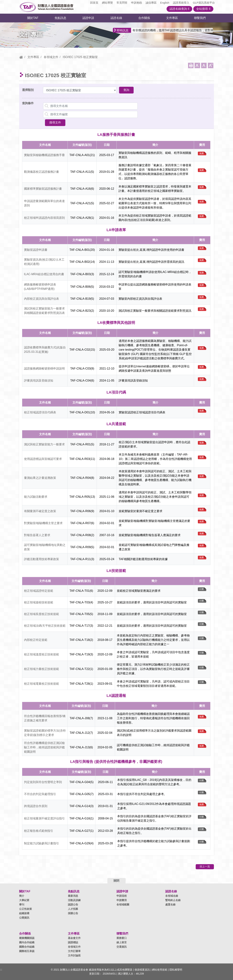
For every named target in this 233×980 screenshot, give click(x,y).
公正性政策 (25, 909)
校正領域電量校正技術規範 (42, 684)
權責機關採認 (27, 938)
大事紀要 (24, 900)
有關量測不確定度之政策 (40, 511)
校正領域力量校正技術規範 (42, 669)
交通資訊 (122, 947)
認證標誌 (73, 942)
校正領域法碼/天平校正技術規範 (45, 626)
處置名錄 (170, 905)
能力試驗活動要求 (36, 497)
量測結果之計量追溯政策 (40, 478)
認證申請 (88, 18)
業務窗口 (122, 938)
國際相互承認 (27, 951)
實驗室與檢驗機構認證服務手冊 (44, 155)
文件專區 (172, 18)
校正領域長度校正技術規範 (42, 614)
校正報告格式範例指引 (39, 831)
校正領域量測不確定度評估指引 (44, 818)
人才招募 (73, 909)
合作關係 (144, 18)
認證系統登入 (181, 3)
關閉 (116, 881)
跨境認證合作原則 (36, 806)
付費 (202, 589)
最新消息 (73, 896)
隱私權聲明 (176, 970)
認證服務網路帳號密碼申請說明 (44, 369)
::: (1, 2)
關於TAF (33, 18)
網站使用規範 (160, 970)
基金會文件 (74, 938)
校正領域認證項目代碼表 (40, 412)
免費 (202, 153)
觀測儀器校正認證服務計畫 (42, 172)
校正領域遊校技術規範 (39, 602)
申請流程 (122, 896)
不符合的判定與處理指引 (40, 794)
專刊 (22, 905)
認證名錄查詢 (179, 9)
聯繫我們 (200, 18)
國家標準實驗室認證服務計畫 (43, 189)
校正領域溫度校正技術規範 (42, 654)
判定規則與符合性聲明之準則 (43, 782)
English (165, 3)
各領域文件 (51, 57)
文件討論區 (74, 955)
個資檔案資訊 (142, 970)
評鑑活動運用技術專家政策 (42, 559)
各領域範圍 (123, 905)
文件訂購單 (74, 951)
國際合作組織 (27, 947)
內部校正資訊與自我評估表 (42, 299)
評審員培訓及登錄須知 (39, 381)
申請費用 (122, 900)
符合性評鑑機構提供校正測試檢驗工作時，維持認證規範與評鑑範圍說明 (44, 747)
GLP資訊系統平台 (204, 3)
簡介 (22, 896)
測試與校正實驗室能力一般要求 (44, 444)
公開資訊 (24, 918)
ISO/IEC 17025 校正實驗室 (80, 57)
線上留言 (122, 942)
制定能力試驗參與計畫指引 (42, 843)
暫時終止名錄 (173, 900)
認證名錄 (116, 18)
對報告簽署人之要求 (37, 535)
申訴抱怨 (137, 3)
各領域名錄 (172, 896)
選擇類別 (28, 90)
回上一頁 (205, 867)
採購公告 (73, 913)
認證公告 (73, 905)
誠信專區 (151, 3)
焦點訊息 (60, 18)
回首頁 (94, 3)
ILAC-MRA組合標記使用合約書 (44, 274)
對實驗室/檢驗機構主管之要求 (43, 523)
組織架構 (24, 913)
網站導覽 (107, 3)
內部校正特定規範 (36, 640)
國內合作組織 (27, 942)
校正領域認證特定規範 (39, 591)
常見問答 (122, 3)
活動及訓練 (74, 900)
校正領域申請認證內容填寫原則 (44, 218)
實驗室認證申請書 (36, 250)
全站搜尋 (203, 9)
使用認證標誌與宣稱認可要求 (43, 459)
